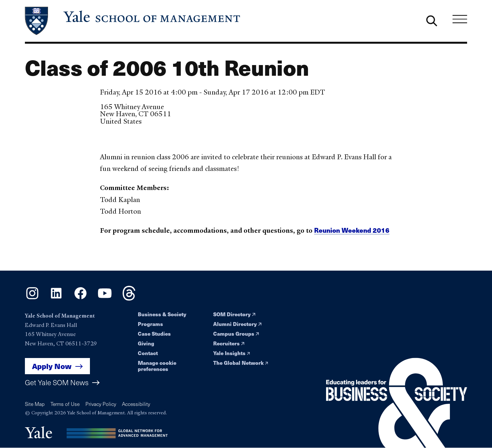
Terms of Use (65, 404)
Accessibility (136, 404)
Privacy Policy (101, 404)
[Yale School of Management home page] (133, 21)
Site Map (35, 404)
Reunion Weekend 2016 (352, 230)
